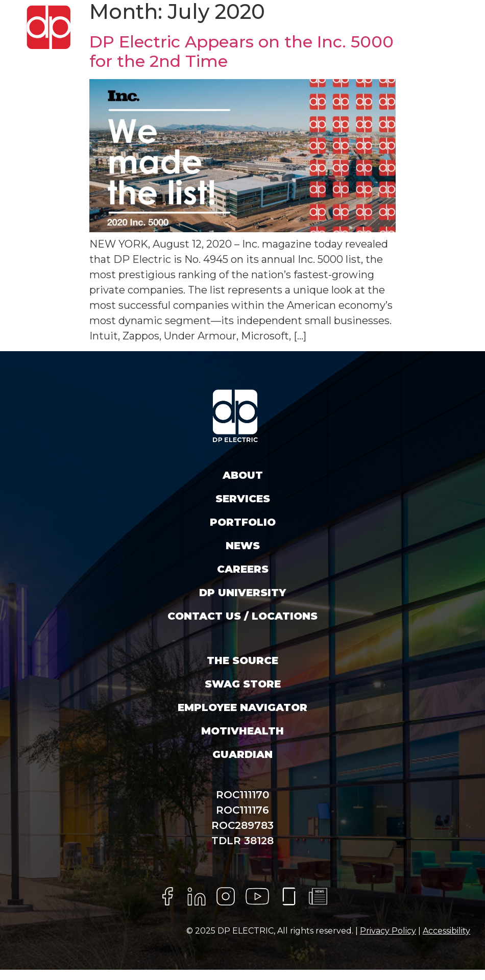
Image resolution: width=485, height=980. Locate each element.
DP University (243, 593)
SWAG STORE (243, 684)
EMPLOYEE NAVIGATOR (243, 707)
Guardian (243, 754)
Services (243, 499)
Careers (243, 569)
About (243, 475)
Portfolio (243, 522)
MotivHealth (243, 731)
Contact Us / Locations (243, 616)
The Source (243, 660)
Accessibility (446, 931)
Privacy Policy (388, 931)
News (243, 546)
